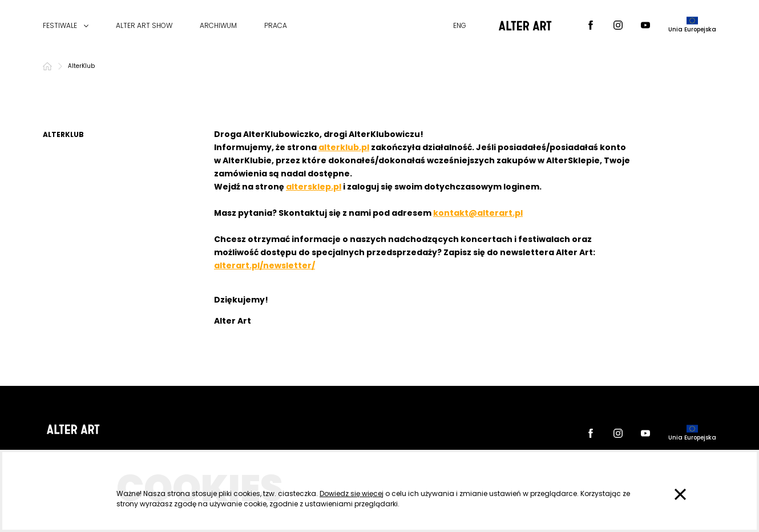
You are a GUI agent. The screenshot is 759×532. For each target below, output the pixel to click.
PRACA (276, 26)
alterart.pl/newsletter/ (265, 265)
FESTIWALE (60, 26)
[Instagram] (618, 26)
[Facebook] (591, 26)
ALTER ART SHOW (144, 26)
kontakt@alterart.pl (478, 213)
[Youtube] (645, 26)
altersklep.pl (314, 187)
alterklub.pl (344, 147)
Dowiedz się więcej (352, 493)
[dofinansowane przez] (692, 26)
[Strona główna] (47, 66)
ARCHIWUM (218, 26)
